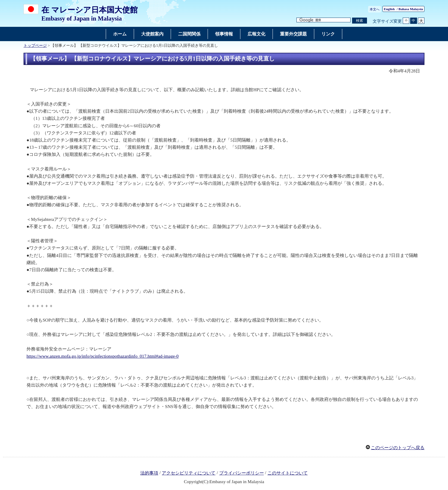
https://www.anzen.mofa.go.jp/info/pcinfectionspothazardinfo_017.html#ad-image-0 (103, 356)
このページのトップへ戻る (398, 448)
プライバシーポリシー (242, 473)
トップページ (35, 46)
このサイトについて (288, 473)
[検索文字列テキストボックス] (323, 20)
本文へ (375, 9)
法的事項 (149, 473)
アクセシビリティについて (189, 473)
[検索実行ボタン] (360, 21)
